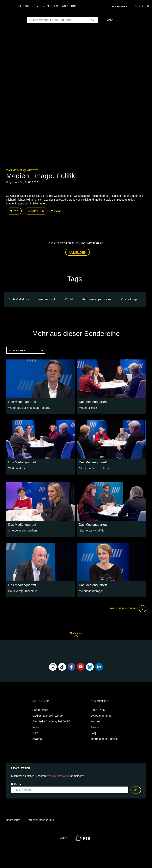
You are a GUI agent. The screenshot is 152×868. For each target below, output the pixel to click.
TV (38, 6)
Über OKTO (98, 709)
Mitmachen (51, 6)
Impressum (13, 820)
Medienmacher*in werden (48, 715)
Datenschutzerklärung (40, 820)
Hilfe (35, 733)
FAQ (93, 733)
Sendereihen (40, 709)
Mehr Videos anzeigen (126, 608)
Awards (37, 738)
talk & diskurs (20, 299)
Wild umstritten (18, 468)
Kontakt (95, 721)
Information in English (104, 738)
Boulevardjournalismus (23, 591)
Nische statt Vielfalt (91, 530)
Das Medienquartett (22, 170)
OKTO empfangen (102, 715)
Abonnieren (36, 211)
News (36, 727)
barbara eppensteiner (98, 299)
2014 (70, 299)
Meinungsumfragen (91, 591)
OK (136, 790)
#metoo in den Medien (22, 530)
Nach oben (76, 635)
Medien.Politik (88, 407)
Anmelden (78, 252)
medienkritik (47, 299)
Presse (95, 727)
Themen (110, 20)
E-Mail (16, 783)
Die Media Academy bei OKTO (52, 721)
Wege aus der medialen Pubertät (29, 407)
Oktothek (25, 6)
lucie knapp (131, 299)
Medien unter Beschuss (94, 468)
